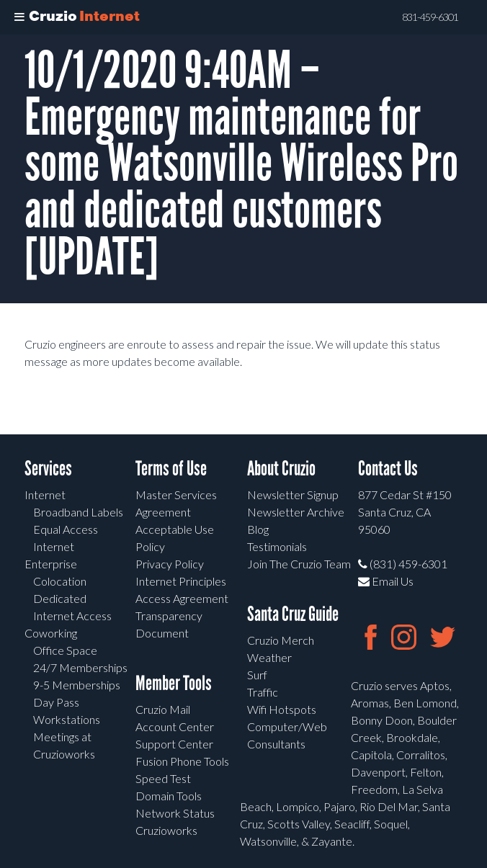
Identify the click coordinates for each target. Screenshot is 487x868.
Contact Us (388, 469)
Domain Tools (169, 796)
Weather (269, 657)
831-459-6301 (430, 17)
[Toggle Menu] (19, 17)
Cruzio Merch (281, 640)
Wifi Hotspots (282, 709)
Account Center (175, 726)
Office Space (65, 650)
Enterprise (51, 564)
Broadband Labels (78, 512)
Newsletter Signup (293, 495)
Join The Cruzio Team (299, 564)
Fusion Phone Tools (182, 761)
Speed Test (163, 778)
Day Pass (56, 702)
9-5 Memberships (77, 685)
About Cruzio (281, 469)
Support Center (174, 744)
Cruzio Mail (163, 709)
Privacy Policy (170, 564)
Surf (257, 675)
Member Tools (174, 683)
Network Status (175, 813)
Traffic (263, 692)
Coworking (51, 633)
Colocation (60, 581)
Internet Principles (181, 581)
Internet (45, 495)
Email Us (386, 581)
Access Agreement (182, 598)
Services (48, 469)
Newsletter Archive (296, 512)
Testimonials (277, 546)
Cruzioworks (166, 830)
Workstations (67, 719)
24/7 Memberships (80, 667)
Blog (258, 529)
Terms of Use (171, 469)
